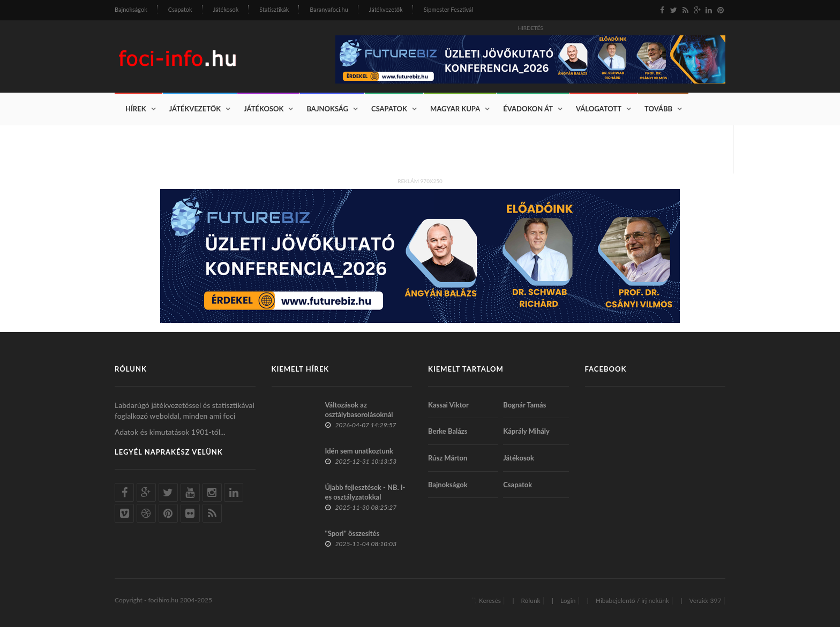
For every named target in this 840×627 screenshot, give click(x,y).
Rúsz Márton (448, 458)
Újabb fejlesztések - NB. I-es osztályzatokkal (365, 492)
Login (568, 600)
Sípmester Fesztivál (448, 9)
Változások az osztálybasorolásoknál (359, 410)
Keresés (490, 600)
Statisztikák (274, 9)
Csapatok (180, 9)
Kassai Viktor (448, 405)
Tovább (658, 109)
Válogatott (599, 109)
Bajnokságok (131, 9)
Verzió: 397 (705, 600)
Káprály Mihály (526, 431)
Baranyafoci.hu (329, 9)
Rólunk (530, 600)
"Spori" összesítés (352, 533)
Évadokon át (528, 109)
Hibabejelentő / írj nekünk (632, 600)
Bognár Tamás (524, 405)
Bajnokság (327, 109)
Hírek (136, 109)
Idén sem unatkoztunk (359, 451)
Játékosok (226, 9)
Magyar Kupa (455, 109)
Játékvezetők (386, 9)
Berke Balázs (448, 431)
